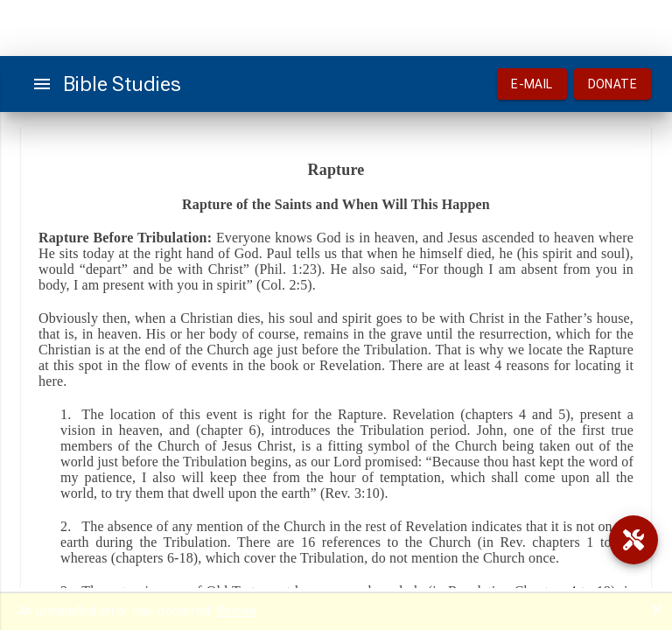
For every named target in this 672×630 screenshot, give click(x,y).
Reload (236, 611)
